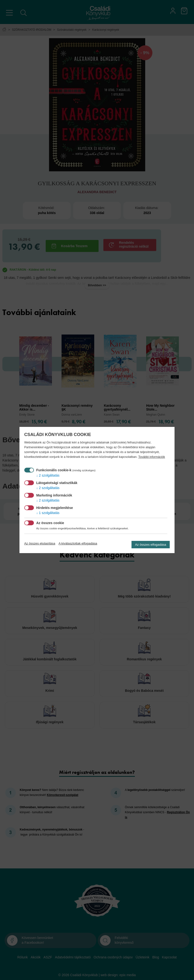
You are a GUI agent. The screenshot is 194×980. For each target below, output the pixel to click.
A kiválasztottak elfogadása (78, 543)
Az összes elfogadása (151, 545)
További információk (152, 457)
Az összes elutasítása (40, 543)
